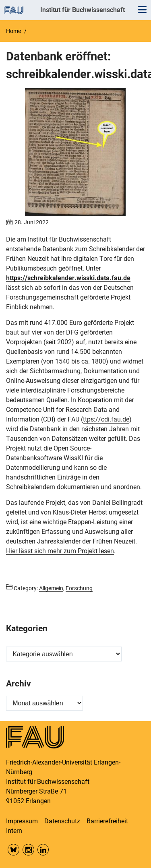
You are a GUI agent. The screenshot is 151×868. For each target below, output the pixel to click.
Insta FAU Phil (28, 850)
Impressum (22, 821)
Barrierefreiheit (107, 821)
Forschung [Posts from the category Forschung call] (79, 588)
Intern (14, 831)
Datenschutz (62, 821)
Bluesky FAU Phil (13, 850)
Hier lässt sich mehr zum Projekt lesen (60, 551)
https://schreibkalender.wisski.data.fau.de (68, 278)
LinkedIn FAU (43, 850)
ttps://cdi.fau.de (106, 419)
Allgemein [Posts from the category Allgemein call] (51, 588)
